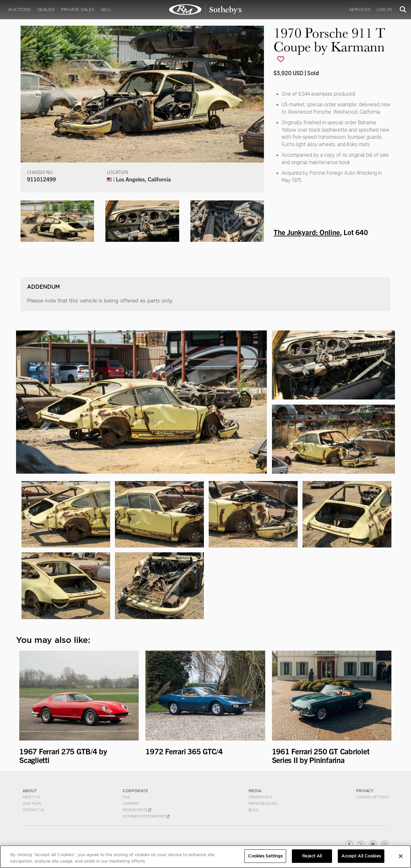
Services (360, 9)
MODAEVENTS (137, 810)
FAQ (126, 797)
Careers (131, 803)
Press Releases (263, 803)
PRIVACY (365, 791)
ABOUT (30, 791)
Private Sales (78, 9)
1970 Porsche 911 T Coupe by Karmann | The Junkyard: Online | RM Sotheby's (205, 10)
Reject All (312, 856)
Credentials (260, 797)
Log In (384, 9)
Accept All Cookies (361, 856)
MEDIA (255, 791)
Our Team (32, 803)
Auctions (19, 9)
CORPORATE (135, 791)
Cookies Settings (372, 797)
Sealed (46, 9)
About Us (31, 797)
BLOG (253, 810)
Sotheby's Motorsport (146, 816)
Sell (106, 9)
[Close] (401, 856)
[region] (205, 857)
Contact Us (33, 810)
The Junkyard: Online (307, 232)
